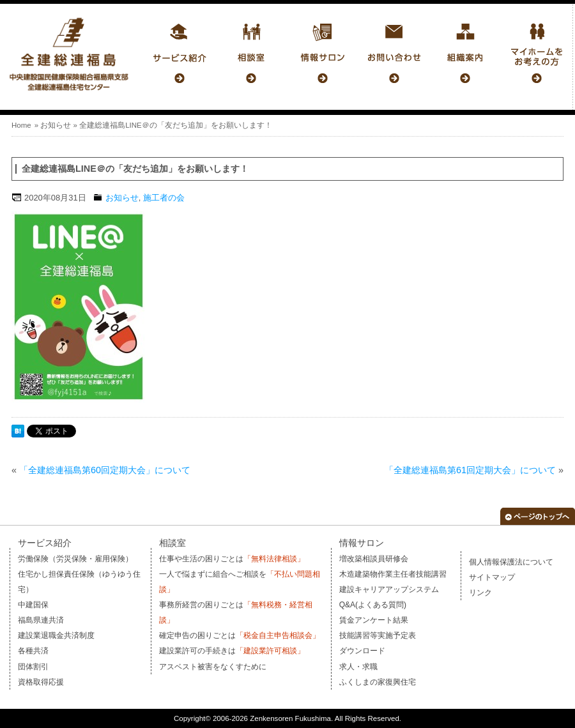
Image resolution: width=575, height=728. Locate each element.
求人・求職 (358, 667)
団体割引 (33, 667)
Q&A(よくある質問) (373, 605)
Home (21, 125)
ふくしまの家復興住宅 (378, 682)
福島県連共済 (41, 620)
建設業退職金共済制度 (56, 635)
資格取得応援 (41, 682)
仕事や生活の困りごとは (232, 559)
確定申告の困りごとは (240, 635)
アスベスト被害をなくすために (213, 667)
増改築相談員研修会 (374, 559)
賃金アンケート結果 (374, 620)
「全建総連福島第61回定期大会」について (470, 470)
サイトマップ (492, 577)
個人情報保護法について (511, 562)
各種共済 (33, 651)
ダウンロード (362, 651)
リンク (480, 593)
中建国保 (33, 605)
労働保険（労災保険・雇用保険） (75, 559)
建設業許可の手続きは (232, 651)
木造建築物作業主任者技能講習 (393, 574)
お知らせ (56, 125)
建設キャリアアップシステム (389, 589)
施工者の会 (164, 198)
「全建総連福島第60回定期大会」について (105, 470)
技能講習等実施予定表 (378, 635)
